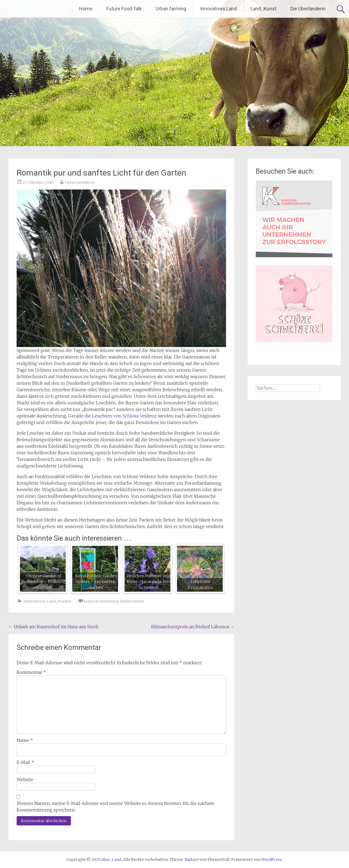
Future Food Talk (124, 9)
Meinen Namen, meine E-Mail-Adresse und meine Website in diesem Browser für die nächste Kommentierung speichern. (115, 807)
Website (25, 780)
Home (86, 9)
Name (25, 740)
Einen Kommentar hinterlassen (114, 601)
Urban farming (171, 9)
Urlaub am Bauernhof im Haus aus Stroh (54, 627)
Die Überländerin (308, 9)
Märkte (64, 601)
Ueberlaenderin (80, 182)
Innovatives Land (218, 9)
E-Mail (25, 762)
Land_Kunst (264, 9)
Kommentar (31, 672)
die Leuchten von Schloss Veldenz (121, 416)
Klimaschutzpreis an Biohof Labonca (193, 627)
